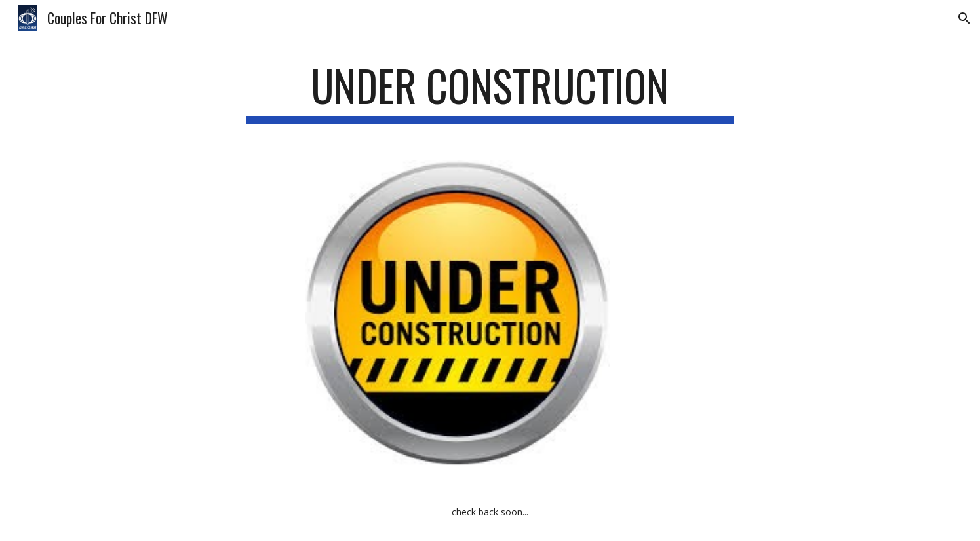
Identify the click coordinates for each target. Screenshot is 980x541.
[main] (490, 92)
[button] (964, 18)
